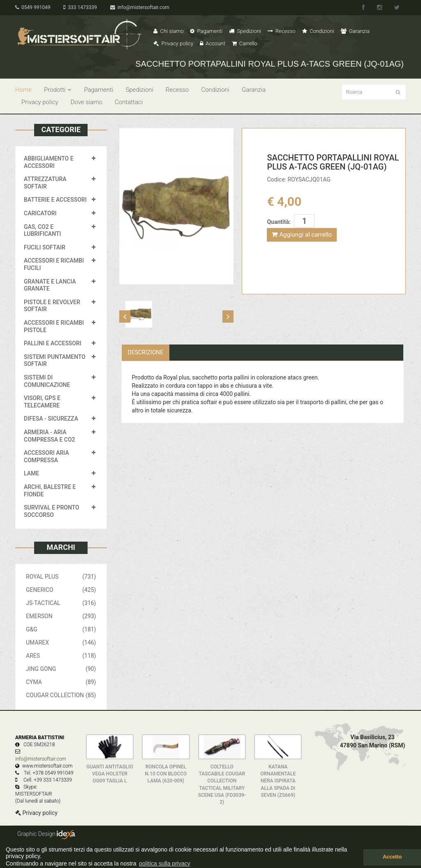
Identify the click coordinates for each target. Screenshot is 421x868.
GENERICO (61, 590)
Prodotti (58, 90)
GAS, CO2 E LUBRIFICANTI (42, 230)
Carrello (245, 43)
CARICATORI (40, 213)
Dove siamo (87, 102)
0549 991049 (33, 7)
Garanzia (355, 31)
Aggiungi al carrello (302, 235)
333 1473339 (80, 7)
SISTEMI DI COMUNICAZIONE (47, 381)
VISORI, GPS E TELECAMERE (42, 402)
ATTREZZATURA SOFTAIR (45, 183)
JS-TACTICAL (61, 603)
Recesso (282, 31)
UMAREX (61, 642)
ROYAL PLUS (61, 577)
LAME (31, 473)
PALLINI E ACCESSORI (53, 343)
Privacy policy (173, 43)
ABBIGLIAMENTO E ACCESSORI (49, 162)
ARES (61, 656)
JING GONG (61, 669)
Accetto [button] (392, 857)
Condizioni (318, 31)
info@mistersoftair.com (140, 7)
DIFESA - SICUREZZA (51, 419)
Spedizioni (245, 31)
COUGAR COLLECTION (61, 695)
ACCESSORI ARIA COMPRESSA (46, 456)
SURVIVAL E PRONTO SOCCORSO (52, 511)
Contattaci (129, 102)
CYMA (61, 682)
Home (23, 90)
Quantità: (279, 222)
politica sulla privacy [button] (165, 863)
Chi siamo (168, 31)
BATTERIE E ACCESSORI (55, 200)
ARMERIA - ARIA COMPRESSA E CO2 (50, 436)
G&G (61, 629)
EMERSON (61, 616)
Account (212, 43)
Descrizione (146, 352)
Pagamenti (206, 31)
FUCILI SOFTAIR (45, 247)
